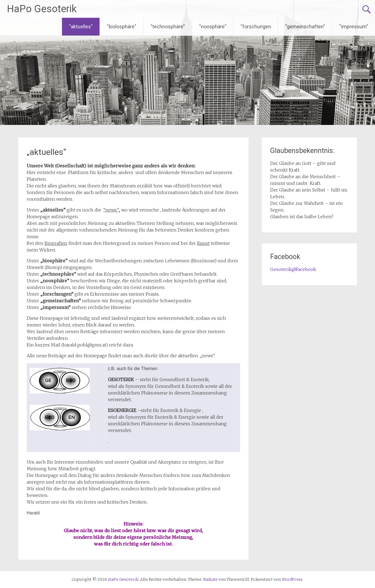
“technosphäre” (168, 27)
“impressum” (354, 27)
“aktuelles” (81, 27)
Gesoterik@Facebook (293, 269)
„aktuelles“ (46, 152)
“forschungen (256, 27)
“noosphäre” (213, 27)
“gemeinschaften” (305, 27)
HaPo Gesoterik (42, 9)
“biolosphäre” (121, 27)
